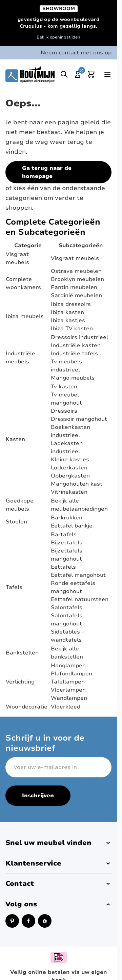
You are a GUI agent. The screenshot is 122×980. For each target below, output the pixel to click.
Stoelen (16, 522)
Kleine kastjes (70, 460)
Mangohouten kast (77, 484)
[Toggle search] (64, 74)
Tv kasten (64, 387)
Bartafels (64, 535)
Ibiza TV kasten (72, 329)
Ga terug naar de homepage (47, 172)
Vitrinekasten (69, 492)
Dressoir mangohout (79, 419)
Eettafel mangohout (78, 575)
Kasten (15, 439)
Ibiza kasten (67, 312)
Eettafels (63, 567)
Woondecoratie (27, 707)
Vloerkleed (66, 707)
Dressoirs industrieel (79, 337)
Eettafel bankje (72, 526)
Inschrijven (38, 796)
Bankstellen (22, 653)
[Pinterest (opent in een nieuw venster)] (12, 921)
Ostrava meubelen (76, 271)
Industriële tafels (74, 354)
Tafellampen (68, 682)
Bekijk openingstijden (58, 37)
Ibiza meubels (25, 316)
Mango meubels (73, 378)
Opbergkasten (70, 476)
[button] (58, 843)
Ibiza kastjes (68, 320)
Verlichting (20, 682)
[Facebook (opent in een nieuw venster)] (28, 921)
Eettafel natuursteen (80, 599)
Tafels (14, 587)
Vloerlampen (68, 690)
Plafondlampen (72, 674)
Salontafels (67, 608)
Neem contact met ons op (76, 53)
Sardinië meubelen (76, 295)
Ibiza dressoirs (71, 304)
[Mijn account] (78, 74)
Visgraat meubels (75, 258)
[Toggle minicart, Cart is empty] (91, 74)
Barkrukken (67, 518)
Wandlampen (69, 698)
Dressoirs (64, 411)
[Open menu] (107, 74)
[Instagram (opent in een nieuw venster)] (45, 921)
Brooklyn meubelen (77, 279)
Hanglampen (68, 666)
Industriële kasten (76, 345)
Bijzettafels (67, 543)
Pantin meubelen (74, 287)
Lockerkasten (69, 468)
